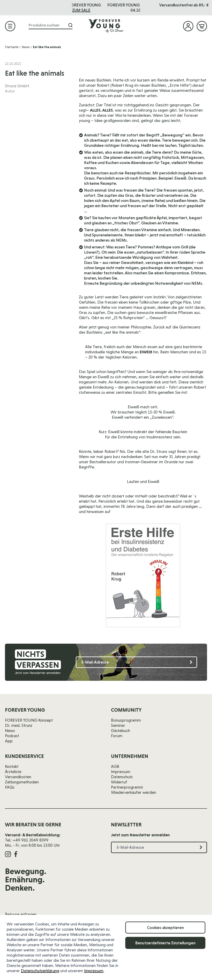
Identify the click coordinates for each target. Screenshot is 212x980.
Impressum (94, 971)
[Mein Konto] (188, 26)
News (26, 47)
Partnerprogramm (127, 787)
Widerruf (119, 782)
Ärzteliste (13, 772)
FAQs (10, 787)
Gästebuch (120, 731)
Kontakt (12, 766)
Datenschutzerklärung (40, 971)
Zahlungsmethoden (22, 782)
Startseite (12, 47)
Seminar (118, 725)
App (9, 741)
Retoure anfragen (21, 914)
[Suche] (70, 25)
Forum (117, 736)
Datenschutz (122, 777)
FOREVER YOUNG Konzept (29, 720)
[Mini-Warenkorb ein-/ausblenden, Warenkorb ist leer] (202, 26)
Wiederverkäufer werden (134, 792)
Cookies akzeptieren (165, 928)
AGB (115, 766)
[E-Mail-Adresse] (136, 662)
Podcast (12, 736)
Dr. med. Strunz (19, 725)
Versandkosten (18, 777)
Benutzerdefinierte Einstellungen (165, 943)
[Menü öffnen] (10, 26)
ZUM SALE (116, 10)
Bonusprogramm (126, 720)
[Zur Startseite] (106, 26)
